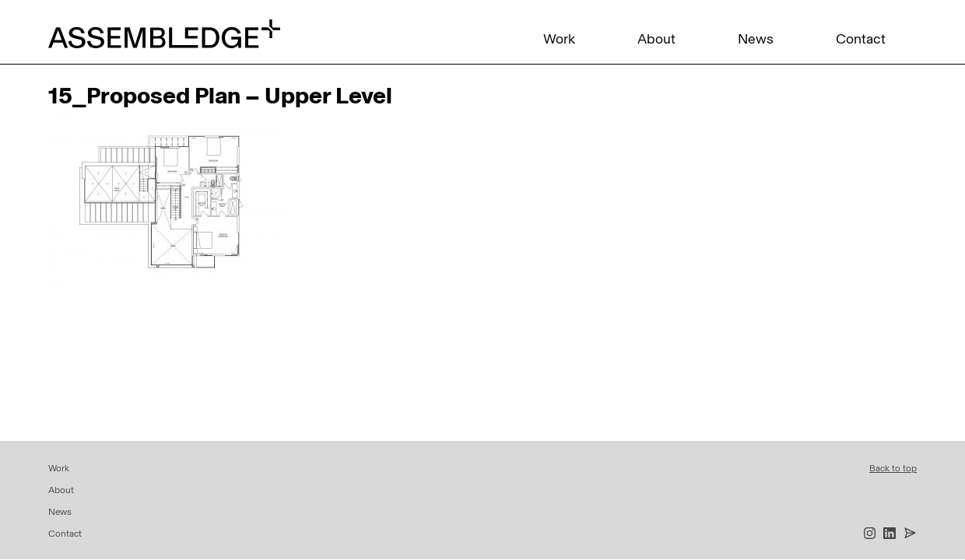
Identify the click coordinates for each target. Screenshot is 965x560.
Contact (861, 39)
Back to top (893, 468)
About (656, 39)
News (756, 39)
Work (559, 39)
